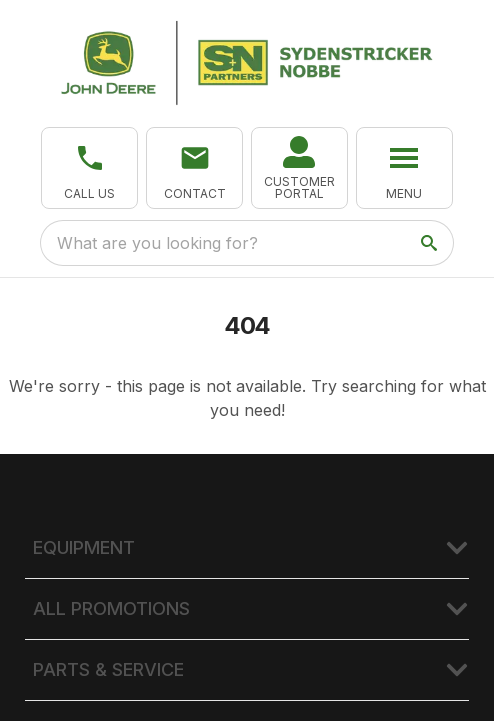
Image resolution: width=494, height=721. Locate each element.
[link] (299, 168)
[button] (89, 168)
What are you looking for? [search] (157, 243)
